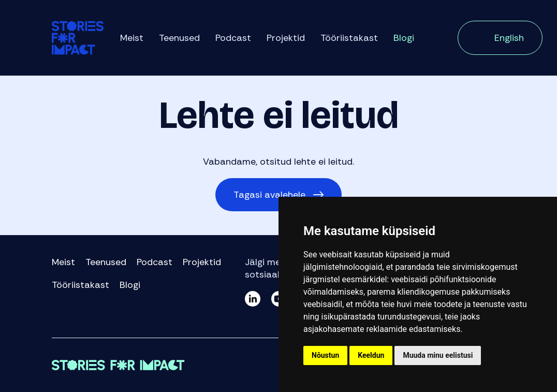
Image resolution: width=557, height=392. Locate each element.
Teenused (179, 38)
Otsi (436, 39)
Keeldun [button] (371, 355)
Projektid (286, 38)
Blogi (404, 38)
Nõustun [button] (325, 355)
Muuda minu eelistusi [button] (438, 355)
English (509, 38)
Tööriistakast (349, 38)
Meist (132, 38)
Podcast (233, 38)
